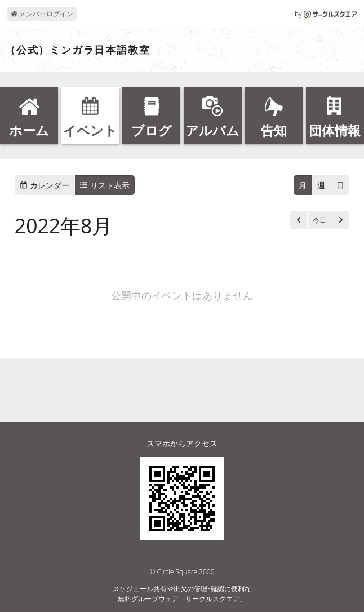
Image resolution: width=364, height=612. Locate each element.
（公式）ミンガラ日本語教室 (77, 50)
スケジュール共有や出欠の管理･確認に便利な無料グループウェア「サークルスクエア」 (182, 594)
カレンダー (45, 185)
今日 (319, 220)
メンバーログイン (42, 14)
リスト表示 (105, 185)
